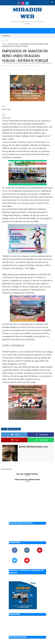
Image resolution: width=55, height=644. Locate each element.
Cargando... (5, 41)
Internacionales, (34, 65)
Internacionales (13, 44)
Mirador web (27, 13)
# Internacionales (14, 429)
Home (4, 44)
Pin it (16, 440)
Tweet (16, 435)
